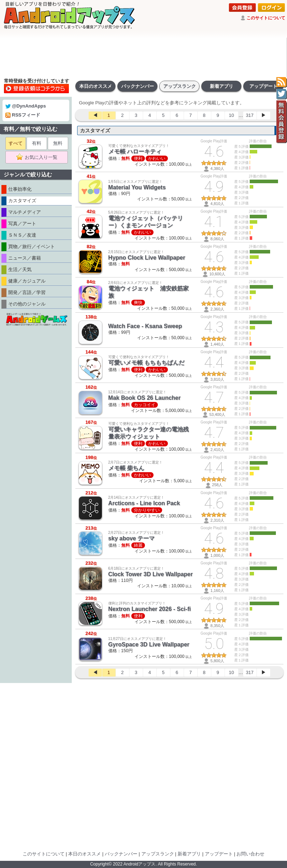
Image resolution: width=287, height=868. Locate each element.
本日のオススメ (96, 86)
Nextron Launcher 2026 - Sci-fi (150, 609)
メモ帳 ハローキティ (135, 151)
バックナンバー (138, 86)
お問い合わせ (250, 854)
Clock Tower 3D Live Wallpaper (151, 574)
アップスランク (180, 86)
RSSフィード (23, 115)
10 (231, 115)
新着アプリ (222, 86)
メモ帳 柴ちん (126, 468)
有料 (37, 143)
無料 (58, 143)
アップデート (263, 86)
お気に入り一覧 (39, 157)
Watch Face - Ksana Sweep (145, 326)
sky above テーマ (132, 538)
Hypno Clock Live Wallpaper (147, 258)
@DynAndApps (26, 106)
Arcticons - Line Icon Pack (144, 503)
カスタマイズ (95, 131)
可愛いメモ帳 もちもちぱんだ (146, 363)
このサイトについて (266, 18)
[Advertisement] (143, 57)
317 (250, 115)
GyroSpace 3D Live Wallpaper (149, 644)
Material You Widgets (137, 187)
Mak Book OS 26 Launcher (145, 398)
